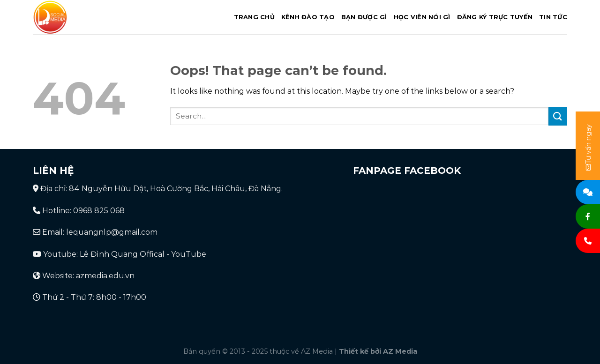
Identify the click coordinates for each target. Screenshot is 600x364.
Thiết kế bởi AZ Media (378, 351)
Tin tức (553, 17)
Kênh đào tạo (308, 17)
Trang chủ (254, 17)
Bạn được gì (364, 17)
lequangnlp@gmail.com (112, 232)
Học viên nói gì (422, 17)
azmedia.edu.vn (105, 276)
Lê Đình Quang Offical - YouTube (143, 254)
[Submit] (558, 116)
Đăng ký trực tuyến (495, 17)
